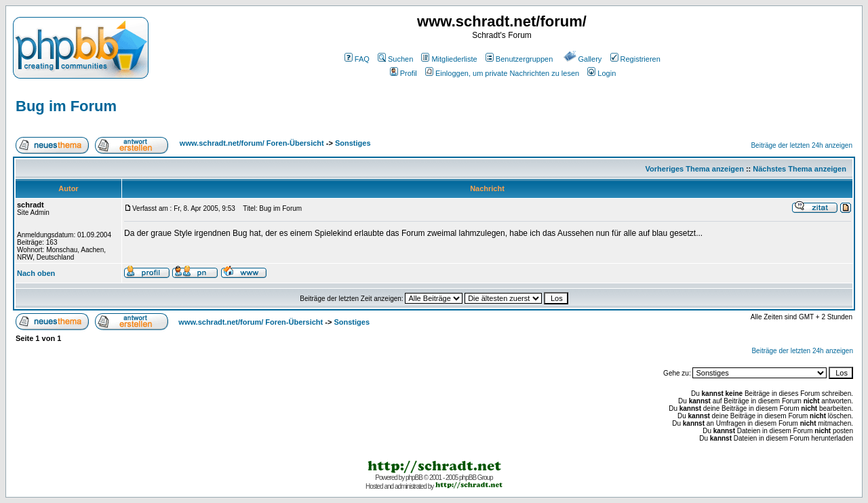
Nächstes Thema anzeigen (800, 169)
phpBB (414, 478)
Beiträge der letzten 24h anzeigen (802, 145)
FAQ (357, 59)
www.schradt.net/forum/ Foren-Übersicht (252, 143)
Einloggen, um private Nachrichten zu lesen (502, 73)
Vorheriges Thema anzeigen (695, 169)
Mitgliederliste (449, 59)
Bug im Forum (66, 106)
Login (601, 73)
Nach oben (36, 273)
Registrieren (635, 59)
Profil (403, 73)
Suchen (395, 59)
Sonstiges (353, 143)
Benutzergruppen (519, 59)
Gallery (583, 59)
